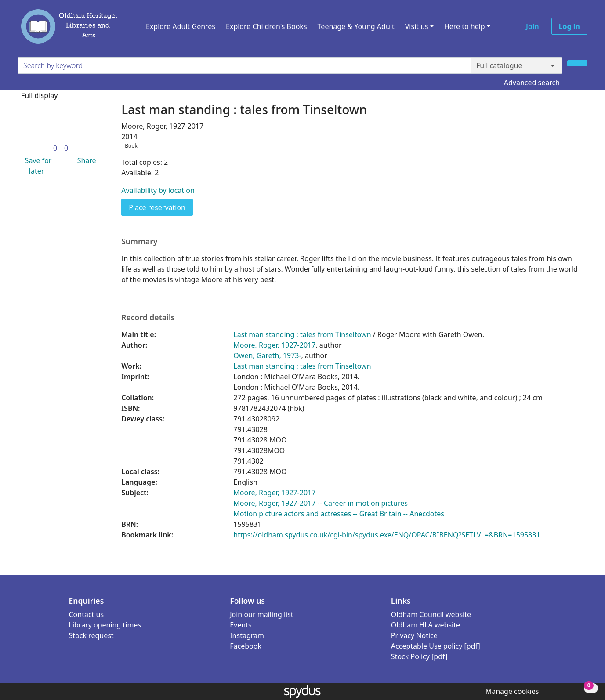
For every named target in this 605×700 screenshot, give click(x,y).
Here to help (465, 26)
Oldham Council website (431, 614)
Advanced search (532, 83)
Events (241, 625)
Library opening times (105, 625)
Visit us (417, 26)
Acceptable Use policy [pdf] (436, 646)
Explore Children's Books (266, 26)
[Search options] (516, 65)
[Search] (577, 63)
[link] (55, 148)
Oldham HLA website (426, 625)
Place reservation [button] (161, 207)
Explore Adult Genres (181, 26)
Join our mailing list (261, 614)
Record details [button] (148, 317)
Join (533, 26)
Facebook (246, 646)
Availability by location (158, 190)
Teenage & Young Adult (356, 26)
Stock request (91, 635)
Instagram (247, 635)
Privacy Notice (414, 635)
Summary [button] (139, 241)
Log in (569, 26)
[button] (36, 166)
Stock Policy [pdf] (419, 656)
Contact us (87, 614)
